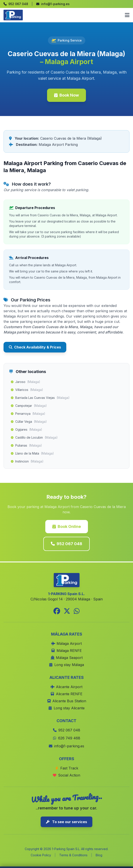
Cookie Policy (41, 855)
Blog (99, 855)
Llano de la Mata (32, 453)
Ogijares (27, 430)
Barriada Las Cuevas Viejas (40, 398)
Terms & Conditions (73, 855)
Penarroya (28, 414)
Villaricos (27, 390)
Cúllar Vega (29, 422)
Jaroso (26, 382)
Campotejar (29, 406)
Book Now (66, 95)
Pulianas (26, 445)
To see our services (66, 822)
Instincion (27, 461)
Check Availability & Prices (35, 347)
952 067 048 (66, 544)
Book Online (67, 526)
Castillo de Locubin (34, 438)
